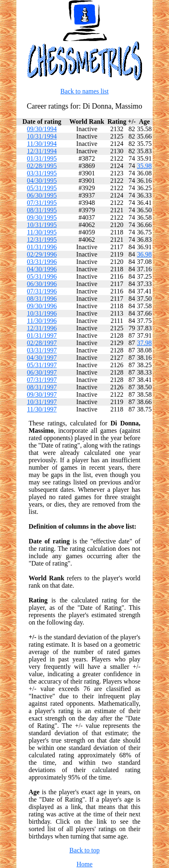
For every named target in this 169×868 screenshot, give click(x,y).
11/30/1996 (42, 321)
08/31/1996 (42, 299)
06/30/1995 (42, 195)
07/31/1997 (42, 380)
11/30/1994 (42, 144)
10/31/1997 (42, 402)
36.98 (144, 254)
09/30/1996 (42, 306)
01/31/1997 (42, 335)
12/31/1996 (42, 328)
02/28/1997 (42, 343)
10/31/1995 (42, 225)
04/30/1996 (42, 269)
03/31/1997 (42, 350)
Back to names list (85, 91)
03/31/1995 (42, 173)
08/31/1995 (42, 210)
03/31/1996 (42, 262)
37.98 (144, 343)
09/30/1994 (42, 129)
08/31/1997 (42, 387)
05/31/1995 (42, 188)
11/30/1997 (42, 409)
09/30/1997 (42, 394)
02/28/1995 (42, 166)
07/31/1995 (42, 203)
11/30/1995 (42, 232)
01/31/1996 (42, 247)
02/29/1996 (42, 254)
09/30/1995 (42, 217)
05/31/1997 (42, 365)
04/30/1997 (42, 358)
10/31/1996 (42, 313)
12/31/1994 (42, 151)
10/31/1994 (42, 136)
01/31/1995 (42, 158)
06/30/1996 (42, 284)
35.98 (144, 166)
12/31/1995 (42, 240)
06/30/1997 (42, 372)
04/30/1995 (42, 181)
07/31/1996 (42, 291)
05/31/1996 (42, 276)
